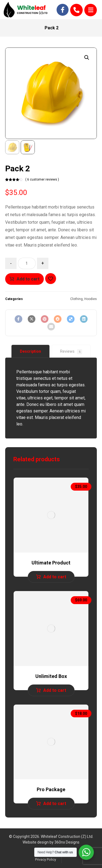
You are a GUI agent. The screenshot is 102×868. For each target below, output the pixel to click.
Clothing (76, 299)
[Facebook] (63, 10)
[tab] (30, 351)
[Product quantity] (27, 263)
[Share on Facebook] (18, 319)
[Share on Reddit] (58, 319)
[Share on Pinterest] (45, 319)
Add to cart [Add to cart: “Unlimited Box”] (55, 690)
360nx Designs (67, 842)
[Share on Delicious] (71, 319)
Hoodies (91, 299)
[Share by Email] (51, 327)
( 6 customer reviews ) (42, 179)
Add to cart (28, 279)
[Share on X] (32, 319)
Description (30, 351)
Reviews (71, 352)
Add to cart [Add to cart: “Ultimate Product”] (55, 577)
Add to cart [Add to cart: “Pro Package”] (55, 804)
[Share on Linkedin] (84, 319)
